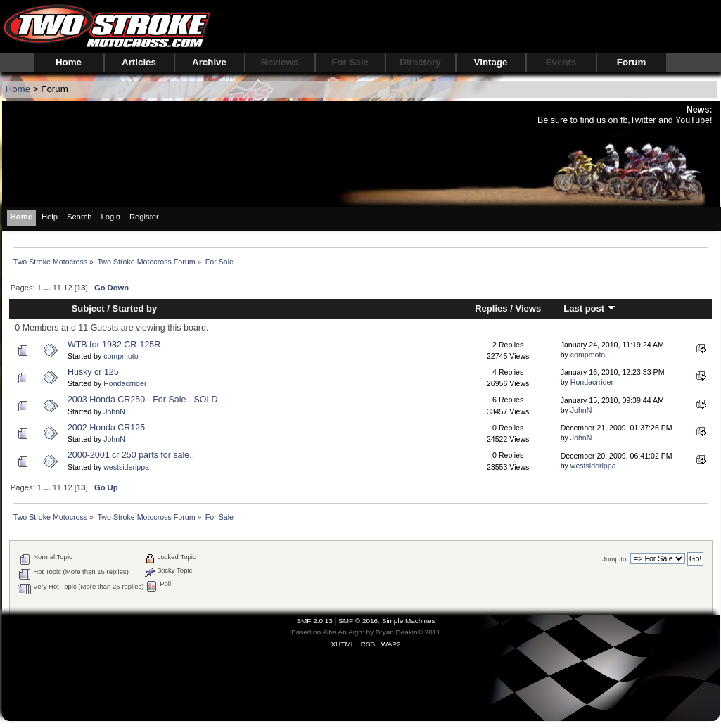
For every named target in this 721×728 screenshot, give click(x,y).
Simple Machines (409, 621)
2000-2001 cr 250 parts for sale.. (131, 455)
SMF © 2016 (358, 621)
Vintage (491, 62)
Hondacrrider (125, 383)
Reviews (280, 62)
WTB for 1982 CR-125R (114, 345)
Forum (631, 62)
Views (528, 308)
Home (69, 62)
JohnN (114, 411)
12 (68, 288)
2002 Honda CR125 (106, 428)
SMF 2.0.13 (314, 621)
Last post (589, 308)
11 (57, 288)
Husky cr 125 (93, 372)
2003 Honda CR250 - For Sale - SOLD (142, 400)
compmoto (121, 356)
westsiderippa (126, 467)
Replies (491, 308)
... (48, 288)
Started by (135, 308)
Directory (420, 62)
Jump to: (615, 559)
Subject (88, 308)
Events (561, 62)
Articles (139, 62)
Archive (209, 62)
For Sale (350, 62)
